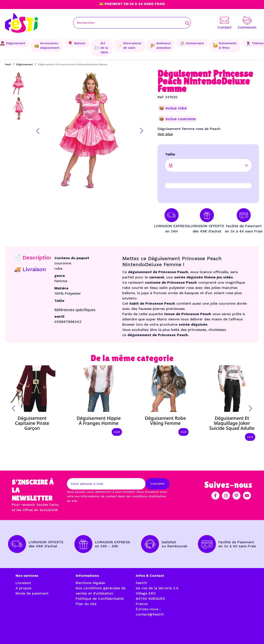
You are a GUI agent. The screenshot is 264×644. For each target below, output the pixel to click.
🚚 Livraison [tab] (30, 269)
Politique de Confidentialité (100, 599)
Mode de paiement (32, 593)
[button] (38, 131)
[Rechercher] (132, 23)
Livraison (23, 583)
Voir (117, 432)
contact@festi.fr (150, 614)
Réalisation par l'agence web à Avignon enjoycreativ (70, 631)
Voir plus (165, 134)
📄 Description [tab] (34, 258)
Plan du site (86, 604)
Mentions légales (90, 583)
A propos (23, 588)
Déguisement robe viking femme (165, 421)
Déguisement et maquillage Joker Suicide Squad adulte (232, 423)
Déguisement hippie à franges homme (99, 421)
